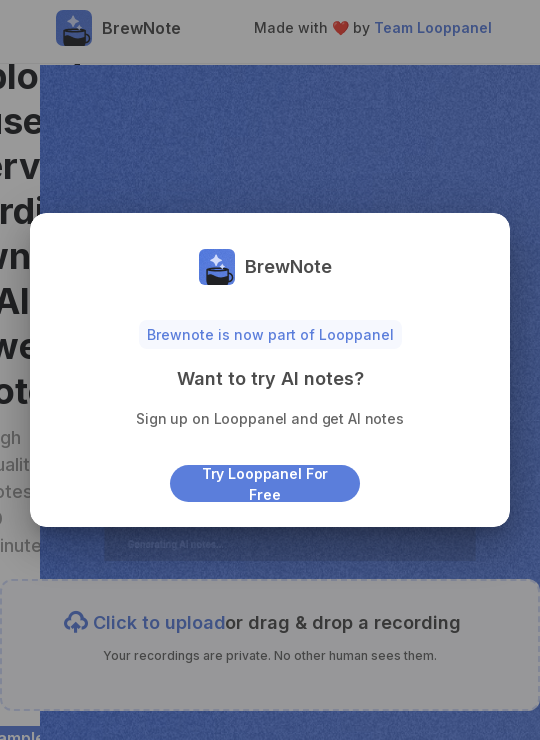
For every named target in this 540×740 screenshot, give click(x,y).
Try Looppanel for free (265, 483)
